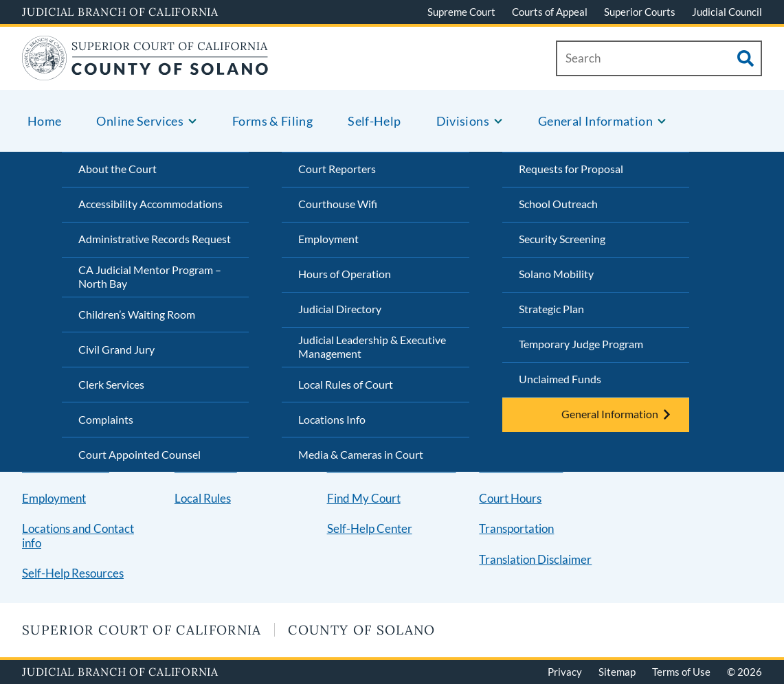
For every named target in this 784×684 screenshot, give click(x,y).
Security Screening (562, 239)
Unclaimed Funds (560, 379)
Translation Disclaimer (535, 559)
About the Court (117, 169)
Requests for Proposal (571, 169)
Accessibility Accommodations (150, 204)
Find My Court (364, 498)
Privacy (565, 672)
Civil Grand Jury (116, 349)
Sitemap (617, 672)
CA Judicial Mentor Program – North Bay (150, 277)
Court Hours (510, 498)
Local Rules (203, 498)
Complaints (106, 419)
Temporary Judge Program (581, 344)
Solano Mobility (556, 274)
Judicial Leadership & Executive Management (372, 347)
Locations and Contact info (78, 536)
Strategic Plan (551, 309)
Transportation (516, 528)
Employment (328, 239)
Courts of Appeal (550, 12)
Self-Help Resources (73, 573)
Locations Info (332, 419)
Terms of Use (681, 672)
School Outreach (558, 204)
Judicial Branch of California (120, 12)
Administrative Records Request (155, 239)
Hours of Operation (345, 274)
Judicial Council (727, 12)
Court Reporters (337, 169)
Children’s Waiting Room (137, 314)
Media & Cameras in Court (361, 454)
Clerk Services (111, 384)
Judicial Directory (340, 309)
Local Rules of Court (346, 384)
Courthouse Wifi (338, 204)
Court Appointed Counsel (139, 454)
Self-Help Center (370, 528)
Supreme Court (461, 12)
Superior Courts (640, 12)
